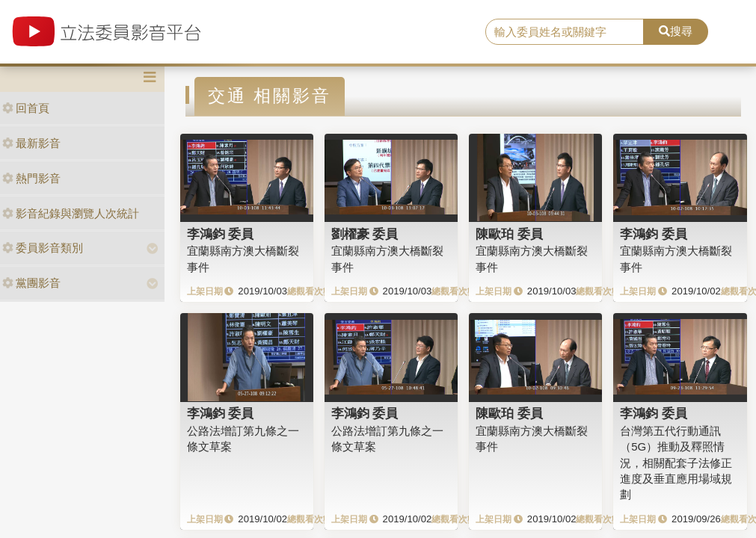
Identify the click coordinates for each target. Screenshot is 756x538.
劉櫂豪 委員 (365, 234)
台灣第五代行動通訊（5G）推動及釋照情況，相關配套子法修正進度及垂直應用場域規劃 (676, 463)
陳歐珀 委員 (509, 234)
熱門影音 (31, 178)
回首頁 (26, 108)
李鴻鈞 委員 (221, 234)
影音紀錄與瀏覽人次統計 (71, 213)
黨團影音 (31, 283)
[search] (565, 32)
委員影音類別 (43, 248)
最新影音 (31, 143)
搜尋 (676, 31)
